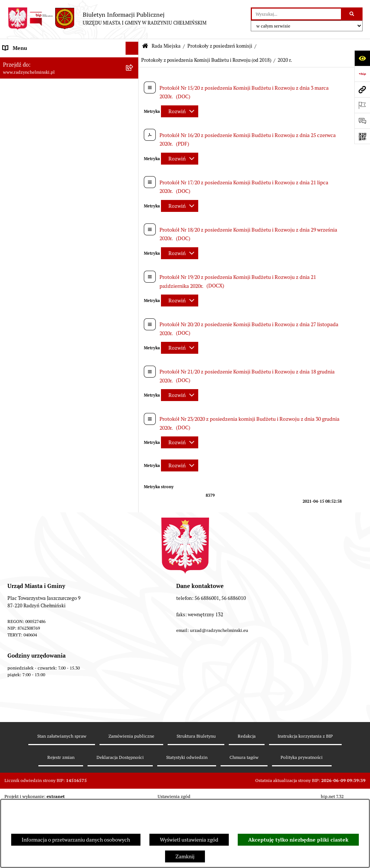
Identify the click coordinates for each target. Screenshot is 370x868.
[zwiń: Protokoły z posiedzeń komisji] (134, 171)
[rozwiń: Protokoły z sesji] (134, 154)
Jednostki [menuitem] (13, 726)
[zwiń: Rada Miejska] (134, 100)
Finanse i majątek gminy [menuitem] (30, 713)
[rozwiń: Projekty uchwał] (134, 538)
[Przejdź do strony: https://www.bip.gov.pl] (362, 74)
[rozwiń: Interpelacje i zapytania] (134, 592)
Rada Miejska (166, 46)
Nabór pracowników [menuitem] (26, 700)
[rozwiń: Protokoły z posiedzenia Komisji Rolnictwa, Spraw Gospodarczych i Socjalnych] (134, 233)
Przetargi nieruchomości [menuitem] (31, 687)
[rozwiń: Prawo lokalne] (134, 740)
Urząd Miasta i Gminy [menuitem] (27, 622)
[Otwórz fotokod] (362, 136)
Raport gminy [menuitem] (18, 74)
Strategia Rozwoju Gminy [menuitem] (32, 766)
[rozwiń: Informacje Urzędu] (134, 635)
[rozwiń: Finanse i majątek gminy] (134, 714)
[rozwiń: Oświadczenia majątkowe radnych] (134, 556)
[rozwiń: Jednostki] (134, 727)
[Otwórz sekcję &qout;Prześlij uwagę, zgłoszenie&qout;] (362, 121)
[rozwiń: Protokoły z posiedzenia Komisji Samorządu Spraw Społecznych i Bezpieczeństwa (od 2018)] (134, 479)
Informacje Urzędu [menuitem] (24, 635)
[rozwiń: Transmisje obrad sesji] (134, 574)
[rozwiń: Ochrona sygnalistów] (134, 662)
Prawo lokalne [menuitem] (19, 740)
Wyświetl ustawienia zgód (189, 840)
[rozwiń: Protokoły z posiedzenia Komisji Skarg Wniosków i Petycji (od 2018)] (134, 512)
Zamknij (185, 856)
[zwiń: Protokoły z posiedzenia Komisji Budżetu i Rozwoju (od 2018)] (134, 292)
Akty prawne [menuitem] (17, 753)
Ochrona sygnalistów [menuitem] (26, 661)
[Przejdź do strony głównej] (107, 19)
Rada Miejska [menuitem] (18, 100)
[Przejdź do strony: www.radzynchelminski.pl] (362, 89)
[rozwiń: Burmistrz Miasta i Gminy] (134, 609)
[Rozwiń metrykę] (180, 111)
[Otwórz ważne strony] (362, 105)
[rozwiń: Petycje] (134, 648)
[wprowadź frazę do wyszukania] (296, 14)
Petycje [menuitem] (11, 648)
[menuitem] (69, 87)
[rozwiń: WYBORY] (134, 87)
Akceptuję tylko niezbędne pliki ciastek (298, 840)
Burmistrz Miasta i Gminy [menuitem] (32, 609)
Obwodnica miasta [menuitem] (24, 779)
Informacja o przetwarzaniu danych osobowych (76, 840)
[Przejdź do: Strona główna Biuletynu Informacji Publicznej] (145, 46)
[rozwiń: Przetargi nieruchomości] (134, 688)
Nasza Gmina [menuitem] (18, 61)
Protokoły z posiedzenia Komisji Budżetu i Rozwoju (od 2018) (206, 60)
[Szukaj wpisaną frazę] (352, 14)
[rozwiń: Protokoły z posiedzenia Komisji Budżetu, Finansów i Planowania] (134, 207)
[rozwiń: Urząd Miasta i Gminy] (134, 622)
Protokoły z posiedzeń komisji (220, 46)
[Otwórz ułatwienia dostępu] (362, 58)
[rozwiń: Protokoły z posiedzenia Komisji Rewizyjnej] (134, 189)
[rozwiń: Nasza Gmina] (134, 61)
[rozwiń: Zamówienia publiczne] (134, 675)
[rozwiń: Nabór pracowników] (134, 701)
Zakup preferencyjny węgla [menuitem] (33, 792)
